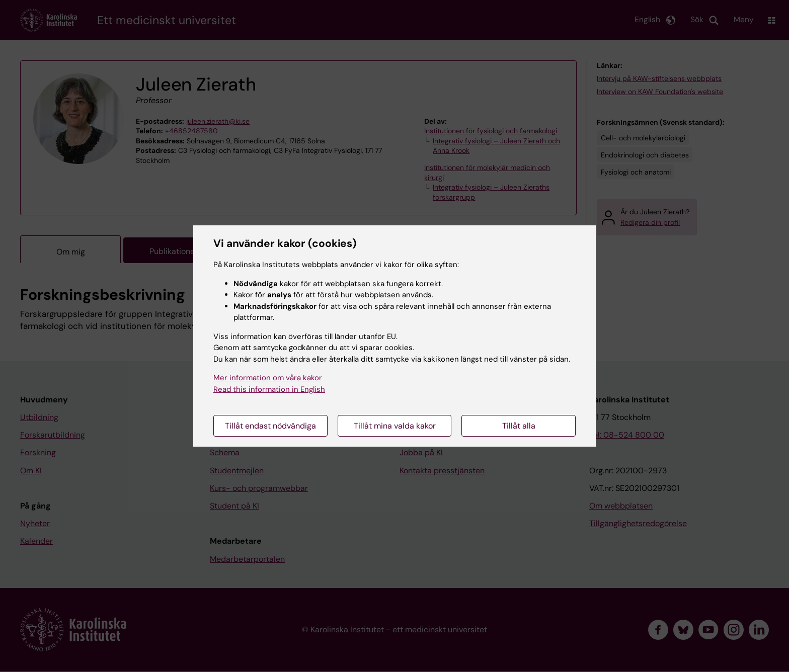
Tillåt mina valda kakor (395, 426)
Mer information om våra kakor (268, 378)
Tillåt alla (519, 426)
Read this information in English (269, 389)
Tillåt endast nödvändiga (270, 426)
